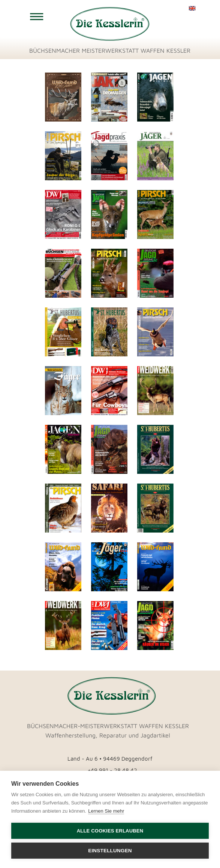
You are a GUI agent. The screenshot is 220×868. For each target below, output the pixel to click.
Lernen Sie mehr (106, 811)
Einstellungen (110, 851)
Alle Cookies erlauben (110, 831)
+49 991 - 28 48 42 (112, 770)
